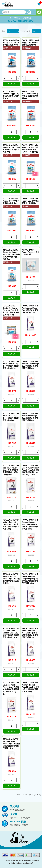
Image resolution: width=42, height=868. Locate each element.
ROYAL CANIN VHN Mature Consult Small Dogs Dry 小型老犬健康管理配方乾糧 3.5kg (11, 579)
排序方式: (27, 31)
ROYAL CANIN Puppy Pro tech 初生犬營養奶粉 (31, 252)
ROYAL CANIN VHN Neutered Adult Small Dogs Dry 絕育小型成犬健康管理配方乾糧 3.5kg (11, 744)
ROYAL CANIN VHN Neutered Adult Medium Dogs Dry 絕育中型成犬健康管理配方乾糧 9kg (30, 633)
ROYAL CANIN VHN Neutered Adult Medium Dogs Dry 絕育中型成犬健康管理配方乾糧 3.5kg (11, 633)
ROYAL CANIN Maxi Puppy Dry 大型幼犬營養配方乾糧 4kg (30, 43)
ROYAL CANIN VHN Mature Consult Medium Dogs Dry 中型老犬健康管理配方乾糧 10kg (30, 524)
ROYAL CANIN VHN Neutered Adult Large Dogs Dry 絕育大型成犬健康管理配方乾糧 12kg (30, 579)
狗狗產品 (17, 18)
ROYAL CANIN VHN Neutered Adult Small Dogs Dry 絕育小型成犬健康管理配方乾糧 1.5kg (31, 687)
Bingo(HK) (29, 863)
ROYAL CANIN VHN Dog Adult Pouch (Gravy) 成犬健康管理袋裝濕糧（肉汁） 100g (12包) (11, 470)
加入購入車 (11, 84)
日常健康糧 (27, 18)
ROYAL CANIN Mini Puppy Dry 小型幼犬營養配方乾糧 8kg (30, 201)
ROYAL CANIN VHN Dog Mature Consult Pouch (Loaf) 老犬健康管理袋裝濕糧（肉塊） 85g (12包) (30, 470)
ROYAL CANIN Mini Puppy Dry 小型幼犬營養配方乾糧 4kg (11, 201)
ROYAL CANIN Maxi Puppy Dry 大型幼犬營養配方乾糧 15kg (11, 43)
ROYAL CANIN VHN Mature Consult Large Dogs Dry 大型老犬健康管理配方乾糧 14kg (11, 524)
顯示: (4, 31)
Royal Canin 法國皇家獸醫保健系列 (21, 21)
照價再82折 (8, 48)
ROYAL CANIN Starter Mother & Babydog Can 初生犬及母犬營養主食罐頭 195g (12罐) (11, 310)
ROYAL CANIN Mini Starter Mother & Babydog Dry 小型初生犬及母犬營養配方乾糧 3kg (11, 255)
